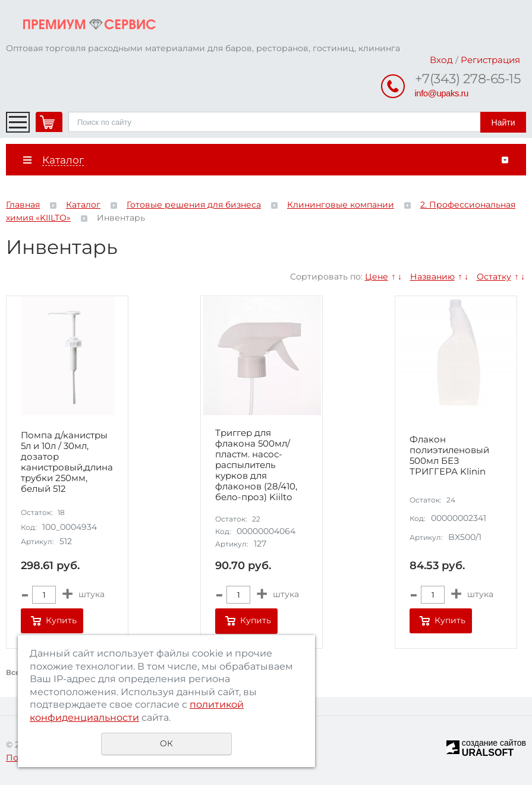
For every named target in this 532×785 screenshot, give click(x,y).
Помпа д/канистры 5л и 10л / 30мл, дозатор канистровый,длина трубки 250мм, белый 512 (67, 462)
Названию (432, 277)
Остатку (494, 277)
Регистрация (490, 60)
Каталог (83, 205)
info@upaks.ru (442, 93)
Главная (23, 205)
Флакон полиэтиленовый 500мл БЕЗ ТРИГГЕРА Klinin (449, 456)
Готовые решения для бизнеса (194, 205)
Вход (441, 60)
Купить (61, 620)
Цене (377, 277)
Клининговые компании (341, 205)
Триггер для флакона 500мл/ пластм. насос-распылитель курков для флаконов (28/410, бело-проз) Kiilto (256, 465)
